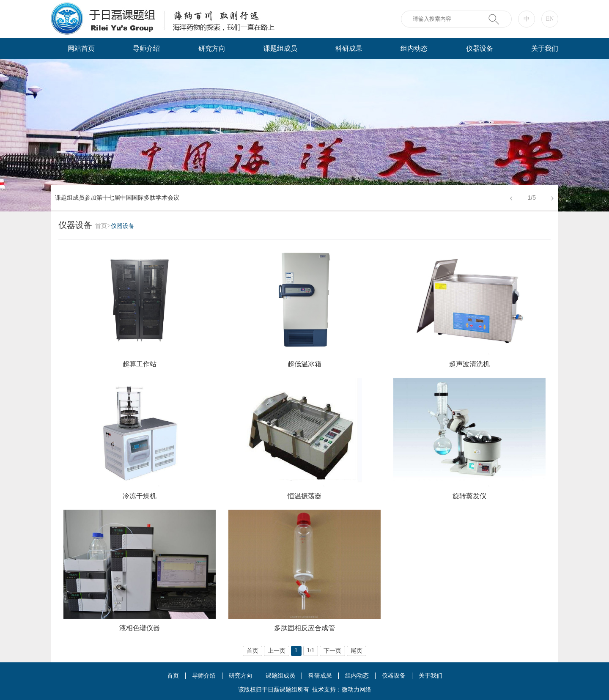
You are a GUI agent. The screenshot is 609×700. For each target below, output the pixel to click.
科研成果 (349, 48)
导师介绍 (146, 48)
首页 (101, 226)
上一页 (277, 651)
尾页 (357, 651)
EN (550, 19)
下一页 (332, 651)
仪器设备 (480, 48)
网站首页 (81, 48)
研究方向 (212, 48)
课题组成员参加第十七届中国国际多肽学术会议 (117, 198)
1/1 (311, 650)
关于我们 (545, 48)
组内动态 (414, 48)
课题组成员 (280, 48)
